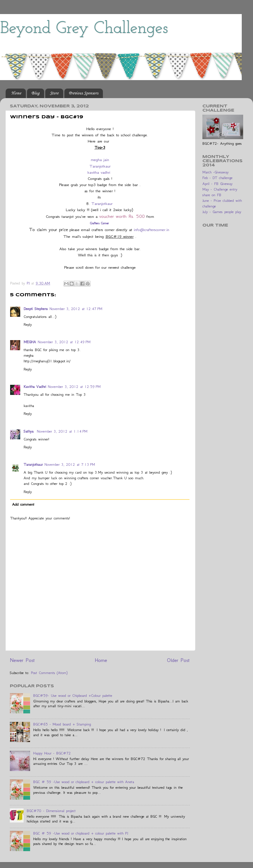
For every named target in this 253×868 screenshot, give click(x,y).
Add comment (23, 504)
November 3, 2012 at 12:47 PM (76, 309)
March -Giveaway (215, 172)
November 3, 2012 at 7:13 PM (70, 464)
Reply (28, 325)
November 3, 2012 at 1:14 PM (62, 431)
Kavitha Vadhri (35, 387)
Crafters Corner (100, 223)
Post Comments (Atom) (49, 673)
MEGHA (30, 342)
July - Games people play (222, 212)
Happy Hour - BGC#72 (52, 753)
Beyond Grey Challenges (84, 29)
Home (16, 93)
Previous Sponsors (83, 93)
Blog (35, 93)
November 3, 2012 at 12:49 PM (64, 342)
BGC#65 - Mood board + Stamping (62, 724)
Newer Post (22, 660)
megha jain (100, 160)
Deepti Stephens (36, 309)
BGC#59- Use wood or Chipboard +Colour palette (73, 696)
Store (54, 93)
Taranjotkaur (100, 166)
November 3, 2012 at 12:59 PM (74, 387)
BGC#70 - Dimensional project (51, 811)
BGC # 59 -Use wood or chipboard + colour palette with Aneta (84, 782)
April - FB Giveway (217, 184)
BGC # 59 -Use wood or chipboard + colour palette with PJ (81, 833)
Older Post (178, 660)
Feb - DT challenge (217, 178)
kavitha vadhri (99, 172)
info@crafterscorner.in (152, 230)
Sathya (29, 431)
